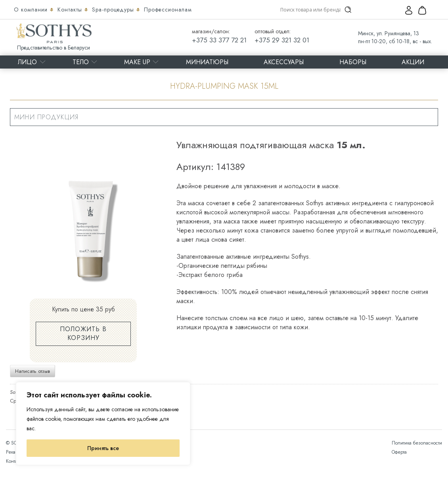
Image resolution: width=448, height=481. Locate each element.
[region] (103, 424)
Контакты (71, 10)
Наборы (353, 62)
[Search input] (310, 10)
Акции (413, 62)
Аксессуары (284, 62)
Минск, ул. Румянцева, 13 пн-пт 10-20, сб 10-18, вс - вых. (395, 37)
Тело (81, 62)
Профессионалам (168, 10)
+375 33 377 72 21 (219, 40)
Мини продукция (46, 117)
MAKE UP (137, 62)
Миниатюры (207, 62)
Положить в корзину (83, 333)
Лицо (27, 62)
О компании (32, 10)
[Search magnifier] (348, 10)
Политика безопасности (417, 443)
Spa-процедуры (114, 10)
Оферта (399, 452)
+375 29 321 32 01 (282, 40)
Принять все (103, 448)
